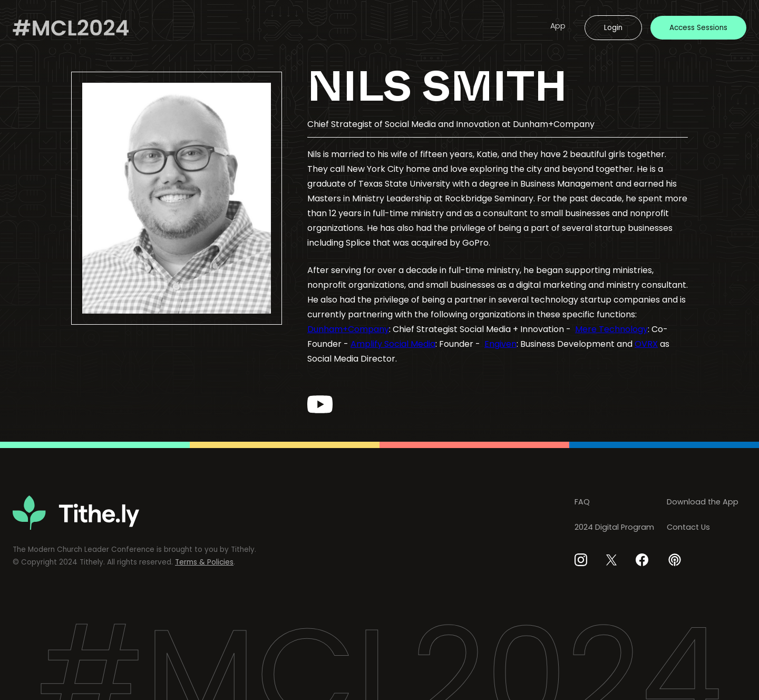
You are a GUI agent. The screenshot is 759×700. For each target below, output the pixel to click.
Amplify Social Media (393, 344)
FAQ (582, 502)
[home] (71, 28)
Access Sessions (698, 28)
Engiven (500, 344)
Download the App (703, 502)
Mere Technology (611, 329)
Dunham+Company (348, 329)
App (558, 26)
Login (613, 28)
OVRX (646, 344)
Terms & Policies (204, 562)
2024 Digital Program (614, 527)
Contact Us (688, 527)
